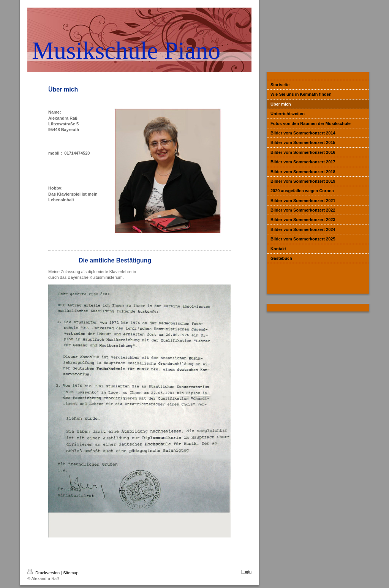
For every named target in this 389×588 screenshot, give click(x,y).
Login (246, 572)
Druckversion (44, 573)
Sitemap (71, 573)
